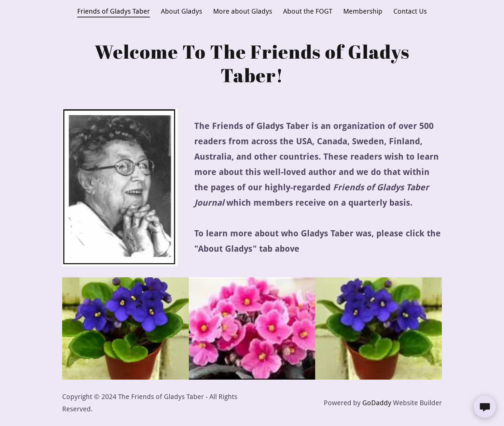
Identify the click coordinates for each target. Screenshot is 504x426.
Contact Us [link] (410, 11)
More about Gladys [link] (243, 11)
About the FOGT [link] (308, 11)
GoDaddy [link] (377, 403)
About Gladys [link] (181, 11)
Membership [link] (363, 11)
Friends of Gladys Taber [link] (114, 11)
